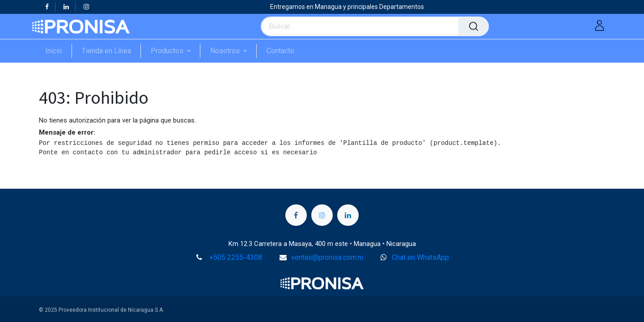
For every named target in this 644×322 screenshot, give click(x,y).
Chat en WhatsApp (420, 257)
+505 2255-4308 (236, 257)
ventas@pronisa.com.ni (327, 257)
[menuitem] (59, 51)
